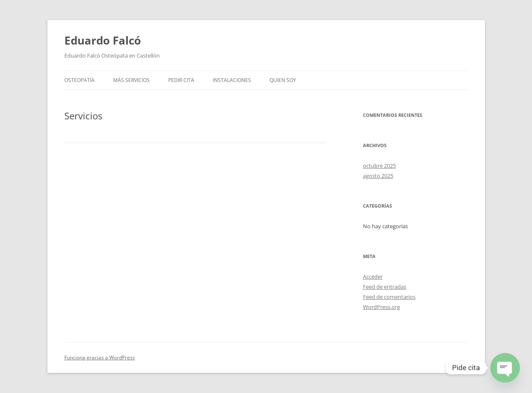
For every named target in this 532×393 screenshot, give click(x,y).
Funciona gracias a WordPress (100, 357)
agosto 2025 (378, 176)
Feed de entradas (385, 287)
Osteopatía (79, 80)
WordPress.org (381, 307)
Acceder (373, 277)
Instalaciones (232, 80)
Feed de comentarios (389, 297)
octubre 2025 (379, 166)
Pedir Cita (181, 80)
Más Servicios (131, 80)
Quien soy (283, 80)
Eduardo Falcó (103, 40)
